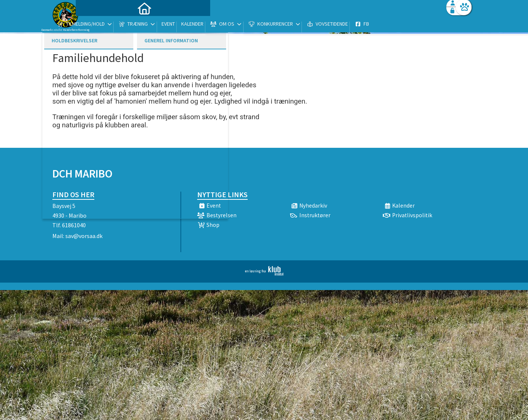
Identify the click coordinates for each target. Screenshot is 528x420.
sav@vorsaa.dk (84, 236)
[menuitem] (99, 25)
